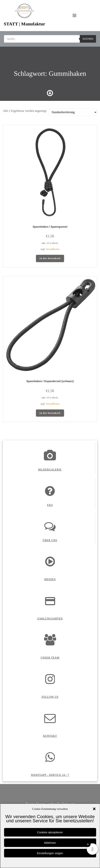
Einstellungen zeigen (50, 853)
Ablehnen (50, 843)
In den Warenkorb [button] (50, 258)
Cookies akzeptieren (50, 832)
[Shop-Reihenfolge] (73, 112)
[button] (94, 809)
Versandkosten (52, 249)
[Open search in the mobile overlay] (50, 39)
